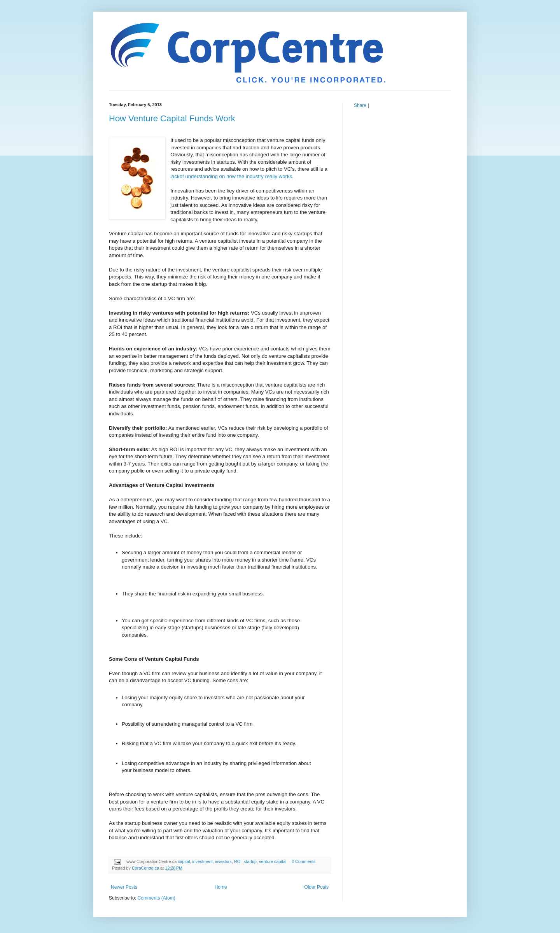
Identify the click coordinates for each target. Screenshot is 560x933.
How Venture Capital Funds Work (172, 118)
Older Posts (316, 887)
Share (360, 105)
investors (223, 861)
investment (202, 861)
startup (250, 861)
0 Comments (304, 861)
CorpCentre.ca (146, 868)
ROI (238, 861)
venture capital (273, 861)
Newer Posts (124, 887)
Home (221, 887)
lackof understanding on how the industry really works (231, 176)
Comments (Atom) (156, 898)
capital (184, 861)
